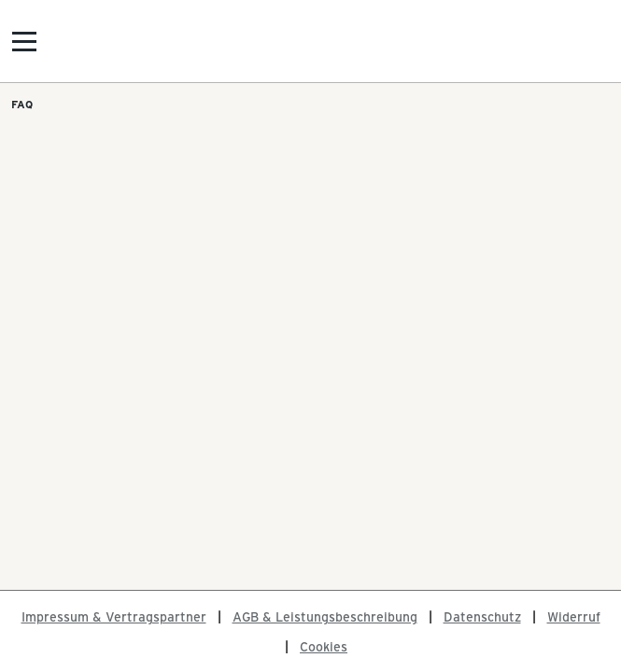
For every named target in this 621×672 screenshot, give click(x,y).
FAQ (22, 104)
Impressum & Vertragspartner (114, 616)
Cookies (324, 646)
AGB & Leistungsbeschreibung (325, 616)
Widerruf (574, 616)
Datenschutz (482, 616)
